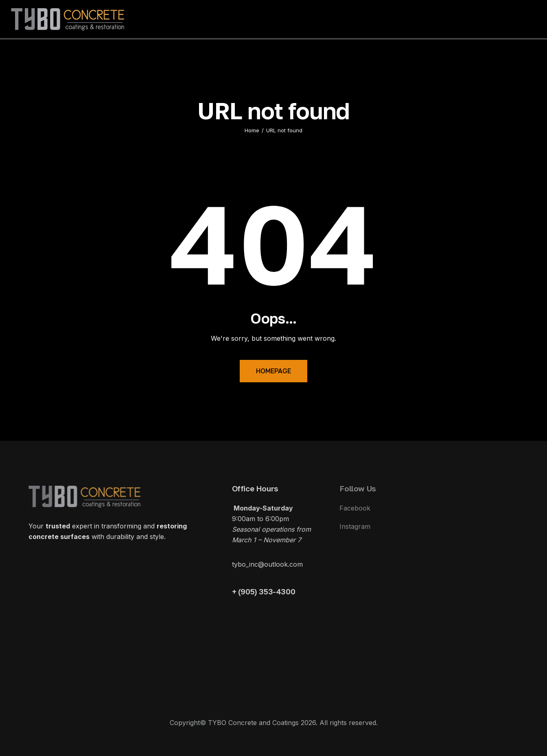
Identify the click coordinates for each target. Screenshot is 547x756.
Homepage (273, 371)
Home (252, 130)
